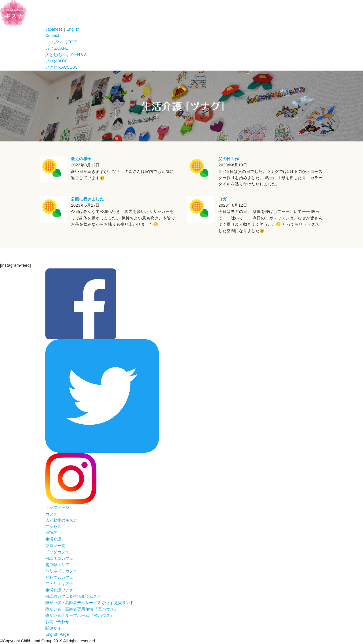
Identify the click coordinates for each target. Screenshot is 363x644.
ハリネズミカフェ (61, 571)
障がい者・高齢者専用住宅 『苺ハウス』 (82, 609)
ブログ (57, 61)
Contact (52, 35)
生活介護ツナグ (59, 590)
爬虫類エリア (57, 565)
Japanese (54, 29)
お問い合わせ (57, 622)
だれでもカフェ (59, 577)
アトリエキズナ (59, 584)
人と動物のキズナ (66, 55)
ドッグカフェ (57, 552)
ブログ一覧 (55, 546)
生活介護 (53, 539)
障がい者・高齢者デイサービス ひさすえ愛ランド (90, 603)
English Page (57, 634)
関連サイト (55, 628)
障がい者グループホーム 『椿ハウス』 (80, 615)
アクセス (62, 67)
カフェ (57, 48)
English (73, 29)
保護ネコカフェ (59, 558)
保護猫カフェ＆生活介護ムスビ (73, 596)
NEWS (51, 533)
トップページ (61, 42)
